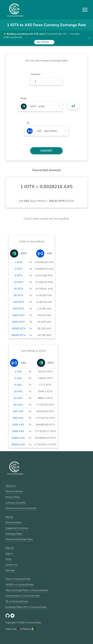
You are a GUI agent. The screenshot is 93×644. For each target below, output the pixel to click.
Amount (36, 74)
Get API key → (44, 42)
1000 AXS (18, 425)
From (24, 98)
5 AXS (18, 385)
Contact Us (11, 565)
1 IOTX (18, 262)
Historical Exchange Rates (19, 539)
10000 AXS (18, 438)
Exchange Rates (14, 534)
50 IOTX (18, 295)
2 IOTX (18, 269)
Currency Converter (16, 503)
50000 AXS (18, 445)
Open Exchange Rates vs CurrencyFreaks (27, 590)
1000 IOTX (18, 315)
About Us (10, 486)
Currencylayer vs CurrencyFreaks (23, 596)
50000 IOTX (18, 335)
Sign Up (10, 548)
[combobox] (40, 106)
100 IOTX (18, 302)
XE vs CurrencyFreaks (17, 601)
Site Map (10, 570)
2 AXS (18, 378)
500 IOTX (18, 309)
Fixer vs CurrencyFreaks (18, 579)
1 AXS (18, 372)
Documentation (14, 522)
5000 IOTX (18, 322)
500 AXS (18, 418)
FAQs (8, 559)
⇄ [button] (73, 106)
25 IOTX (18, 289)
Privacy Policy (13, 497)
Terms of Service (14, 491)
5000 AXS (18, 431)
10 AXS (18, 391)
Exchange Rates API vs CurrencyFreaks (26, 607)
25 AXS (18, 398)
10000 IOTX (18, 329)
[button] (85, 10)
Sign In (9, 553)
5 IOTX (18, 275)
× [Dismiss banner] (89, 38)
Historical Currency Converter (21, 508)
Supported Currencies (17, 528)
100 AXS (18, 411)
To (28, 123)
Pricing (9, 517)
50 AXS (18, 405)
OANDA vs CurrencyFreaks (20, 584)
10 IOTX (18, 282)
